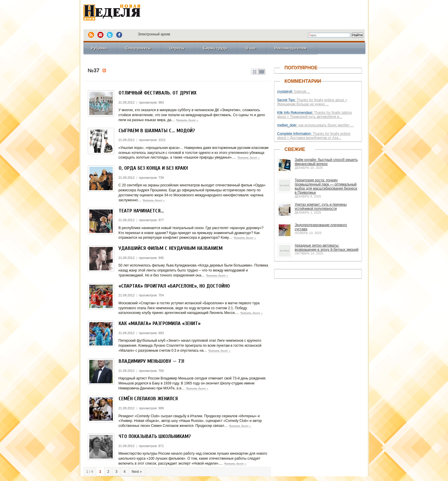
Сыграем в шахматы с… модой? (157, 131)
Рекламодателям (290, 48)
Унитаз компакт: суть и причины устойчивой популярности (321, 207)
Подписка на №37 (104, 71)
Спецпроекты (138, 48)
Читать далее (187, 120)
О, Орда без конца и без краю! (153, 168)
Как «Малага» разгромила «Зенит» (160, 323)
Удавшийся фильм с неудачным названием (171, 248)
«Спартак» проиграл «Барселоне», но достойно (174, 286)
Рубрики (99, 48)
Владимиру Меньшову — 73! (151, 361)
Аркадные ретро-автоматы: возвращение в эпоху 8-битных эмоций (327, 248)
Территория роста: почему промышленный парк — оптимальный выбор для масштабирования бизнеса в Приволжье (326, 186)
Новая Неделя (120, 13)
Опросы (177, 48)
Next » (137, 472)
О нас (251, 48)
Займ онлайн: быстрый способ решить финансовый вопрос (326, 162)
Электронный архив (154, 34)
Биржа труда (215, 48)
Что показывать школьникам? (155, 436)
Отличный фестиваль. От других (158, 93)
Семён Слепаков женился (148, 399)
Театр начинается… (141, 211)
